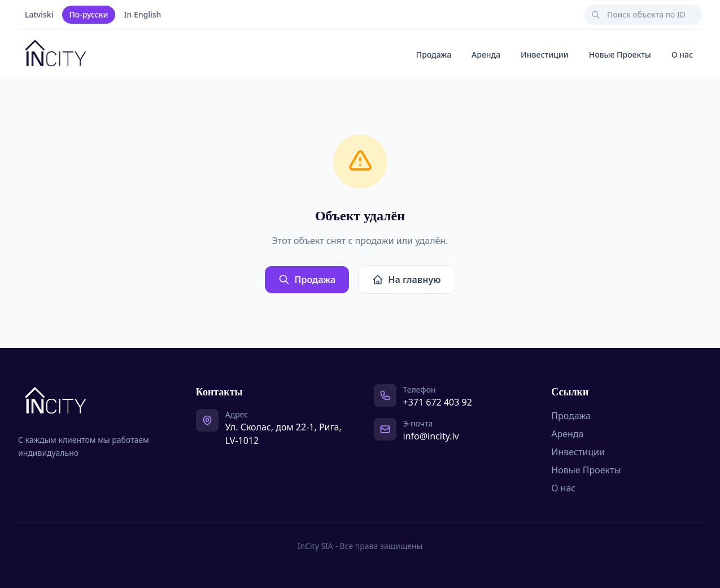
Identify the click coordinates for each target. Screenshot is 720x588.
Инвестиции (545, 55)
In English (143, 14)
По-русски (88, 14)
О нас (682, 55)
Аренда (486, 55)
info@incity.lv (431, 436)
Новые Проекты (620, 55)
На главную (406, 280)
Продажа (434, 55)
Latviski (39, 14)
